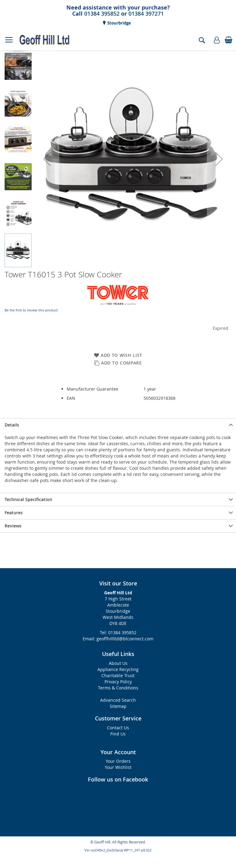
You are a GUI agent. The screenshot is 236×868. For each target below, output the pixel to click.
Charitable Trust (118, 675)
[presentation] (118, 425)
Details (12, 425)
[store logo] (45, 40)
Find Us (118, 734)
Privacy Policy (118, 682)
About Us (118, 663)
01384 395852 (102, 14)
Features (14, 513)
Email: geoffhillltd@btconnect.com (118, 639)
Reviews (13, 526)
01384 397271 (146, 14)
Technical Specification (28, 499)
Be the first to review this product (31, 310)
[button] (47, 159)
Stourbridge (119, 23)
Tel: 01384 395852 (118, 633)
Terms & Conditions (118, 688)
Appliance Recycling (118, 669)
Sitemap (118, 706)
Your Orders (118, 761)
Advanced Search (118, 700)
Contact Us (118, 728)
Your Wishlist (118, 767)
